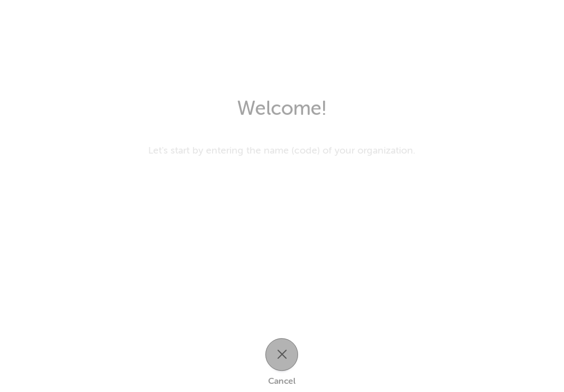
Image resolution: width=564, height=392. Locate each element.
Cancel (282, 381)
